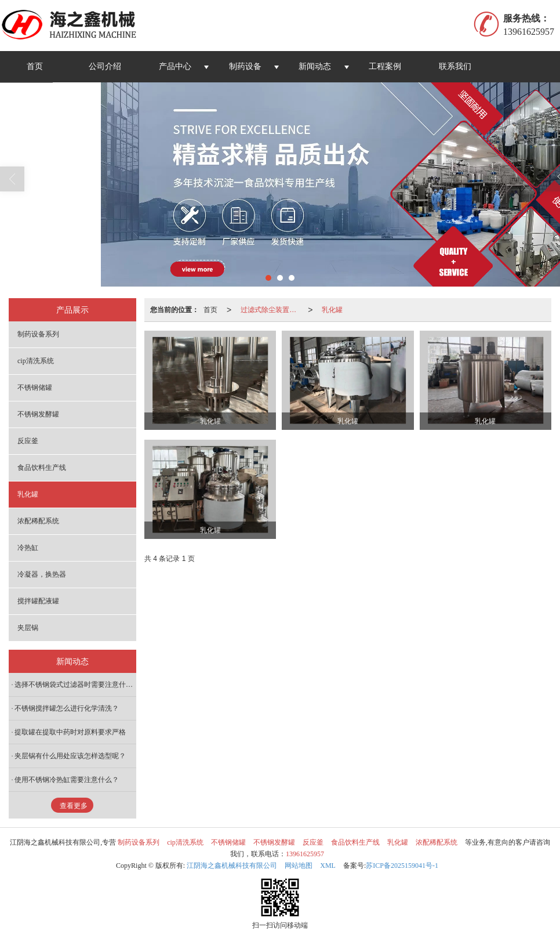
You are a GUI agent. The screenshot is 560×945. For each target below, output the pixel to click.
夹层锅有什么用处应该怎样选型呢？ (70, 756)
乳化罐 (332, 310)
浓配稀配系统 (38, 521)
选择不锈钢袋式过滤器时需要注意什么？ (75, 685)
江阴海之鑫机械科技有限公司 (232, 866)
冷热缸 (28, 548)
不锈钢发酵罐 (38, 414)
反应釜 (28, 441)
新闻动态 (315, 66)
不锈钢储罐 (35, 388)
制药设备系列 (38, 334)
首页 (35, 66)
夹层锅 (28, 628)
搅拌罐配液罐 (38, 601)
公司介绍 (105, 66)
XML (328, 866)
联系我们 (455, 66)
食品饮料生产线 (42, 468)
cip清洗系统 (36, 361)
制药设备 (245, 66)
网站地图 (299, 866)
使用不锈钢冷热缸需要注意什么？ (67, 780)
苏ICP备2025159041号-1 (402, 866)
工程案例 (385, 66)
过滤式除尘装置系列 (272, 310)
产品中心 (175, 66)
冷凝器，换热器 (42, 574)
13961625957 (305, 854)
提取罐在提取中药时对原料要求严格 (70, 732)
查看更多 (74, 806)
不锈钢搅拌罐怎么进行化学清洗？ (67, 708)
